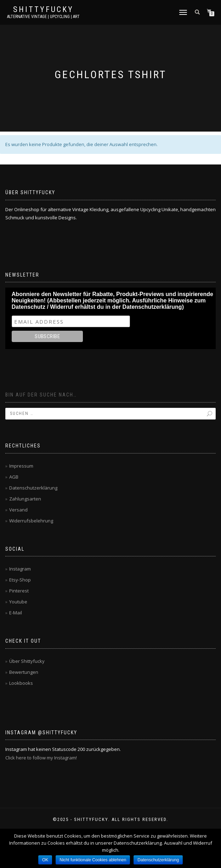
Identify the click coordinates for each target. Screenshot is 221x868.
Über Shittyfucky (27, 661)
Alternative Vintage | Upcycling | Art (43, 17)
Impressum (21, 466)
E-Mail (16, 613)
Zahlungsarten (25, 499)
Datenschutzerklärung (33, 488)
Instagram (20, 569)
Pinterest (19, 591)
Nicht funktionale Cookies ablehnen (93, 860)
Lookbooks (21, 683)
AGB (14, 477)
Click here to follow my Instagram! (41, 758)
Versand (18, 510)
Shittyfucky (43, 10)
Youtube (18, 602)
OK (45, 860)
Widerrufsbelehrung (31, 521)
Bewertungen (24, 672)
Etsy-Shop (20, 580)
